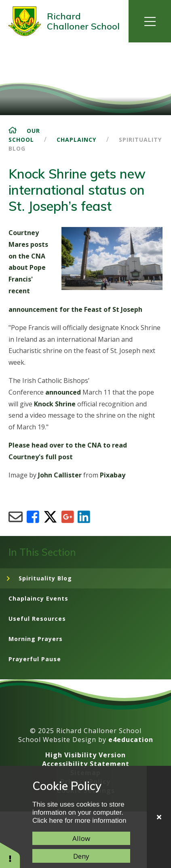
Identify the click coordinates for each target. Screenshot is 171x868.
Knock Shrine (55, 404)
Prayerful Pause (35, 659)
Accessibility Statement (86, 764)
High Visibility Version (85, 755)
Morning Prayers (36, 639)
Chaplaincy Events (38, 598)
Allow (81, 838)
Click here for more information (79, 821)
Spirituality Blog (45, 578)
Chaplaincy (76, 140)
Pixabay (113, 475)
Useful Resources (37, 619)
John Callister (60, 475)
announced (63, 392)
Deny (81, 856)
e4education (131, 740)
